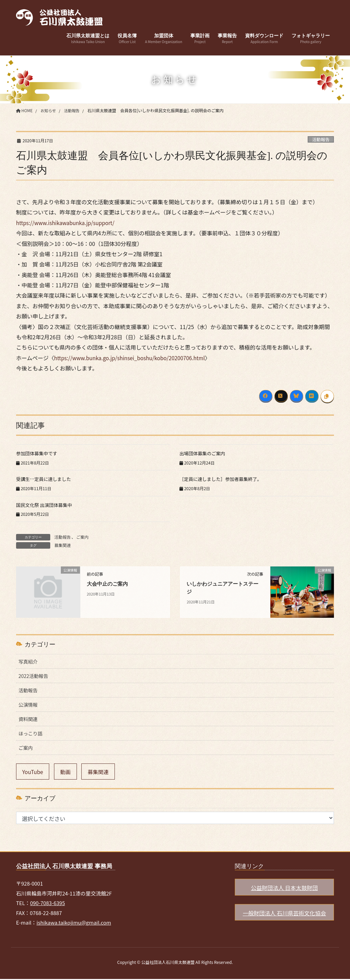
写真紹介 (28, 662)
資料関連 (28, 719)
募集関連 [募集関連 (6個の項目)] (101, 772)
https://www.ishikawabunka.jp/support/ (68, 223)
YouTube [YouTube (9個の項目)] (33, 772)
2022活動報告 (33, 676)
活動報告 (321, 139)
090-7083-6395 (48, 904)
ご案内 (82, 537)
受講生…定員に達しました (45, 479)
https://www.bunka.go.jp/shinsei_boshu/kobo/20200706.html (133, 358)
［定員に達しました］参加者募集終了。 (223, 479)
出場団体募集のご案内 (203, 453)
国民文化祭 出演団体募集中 (45, 505)
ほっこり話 (30, 733)
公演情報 (28, 705)
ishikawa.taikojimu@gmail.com (74, 924)
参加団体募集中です (38, 453)
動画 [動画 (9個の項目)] (67, 772)
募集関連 (63, 545)
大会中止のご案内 (109, 584)
